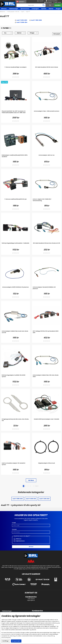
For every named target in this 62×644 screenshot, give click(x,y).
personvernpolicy (6, 634)
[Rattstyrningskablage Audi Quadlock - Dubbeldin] (15, 245)
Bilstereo (4, 9)
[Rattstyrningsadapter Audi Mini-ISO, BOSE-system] (15, 377)
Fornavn (14, 529)
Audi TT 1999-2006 (36, 20)
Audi (22, 12)
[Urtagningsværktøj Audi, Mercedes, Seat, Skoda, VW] (15, 421)
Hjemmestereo (25, 9)
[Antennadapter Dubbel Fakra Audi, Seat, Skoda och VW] (15, 333)
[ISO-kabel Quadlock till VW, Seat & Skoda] (46, 69)
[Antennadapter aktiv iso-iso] (46, 157)
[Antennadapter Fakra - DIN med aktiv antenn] (46, 113)
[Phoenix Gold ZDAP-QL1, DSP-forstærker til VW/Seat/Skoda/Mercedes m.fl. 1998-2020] (15, 113)
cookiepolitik (54, 621)
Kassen (58, 5)
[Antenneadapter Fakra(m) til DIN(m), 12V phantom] (46, 289)
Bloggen (58, 9)
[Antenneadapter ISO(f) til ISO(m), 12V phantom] (15, 289)
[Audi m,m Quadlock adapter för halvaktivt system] (15, 465)
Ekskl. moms (58, 2)
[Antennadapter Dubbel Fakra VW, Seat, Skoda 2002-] (46, 377)
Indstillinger (6, 641)
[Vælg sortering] (57, 34)
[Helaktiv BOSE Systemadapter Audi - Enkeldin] (46, 421)
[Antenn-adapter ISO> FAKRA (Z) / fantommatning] (46, 201)
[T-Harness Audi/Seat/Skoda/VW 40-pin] (15, 201)
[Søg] (31, 5)
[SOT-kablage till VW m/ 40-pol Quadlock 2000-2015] (46, 333)
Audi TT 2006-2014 (22, 22)
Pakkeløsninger (14, 9)
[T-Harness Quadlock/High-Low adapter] (15, 69)
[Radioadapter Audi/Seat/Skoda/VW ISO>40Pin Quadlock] (15, 157)
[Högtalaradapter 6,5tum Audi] (46, 465)
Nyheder (44, 9)
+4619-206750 (31, 599)
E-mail (14, 523)
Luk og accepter (16, 641)
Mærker (51, 9)
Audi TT (28, 12)
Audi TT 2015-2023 (22, 20)
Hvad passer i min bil (13, 12)
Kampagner (35, 9)
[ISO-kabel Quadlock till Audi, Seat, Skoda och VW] (46, 245)
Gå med (31, 547)
